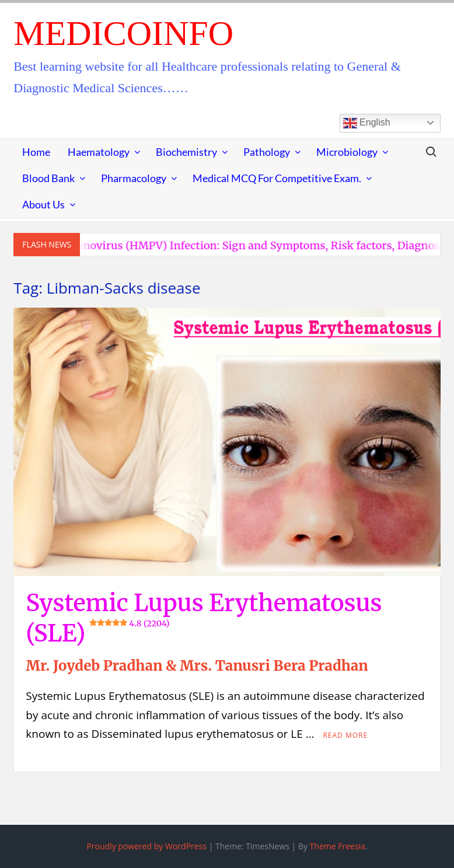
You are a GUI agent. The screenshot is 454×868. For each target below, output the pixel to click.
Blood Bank (48, 178)
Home (36, 152)
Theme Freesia (338, 846)
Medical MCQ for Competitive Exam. (277, 178)
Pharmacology (134, 178)
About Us (43, 204)
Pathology (267, 152)
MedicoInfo (123, 33)
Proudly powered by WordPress (146, 846)
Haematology (99, 152)
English (367, 123)
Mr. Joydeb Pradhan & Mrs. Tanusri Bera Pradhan (197, 666)
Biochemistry (186, 152)
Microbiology (347, 152)
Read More (345, 735)
